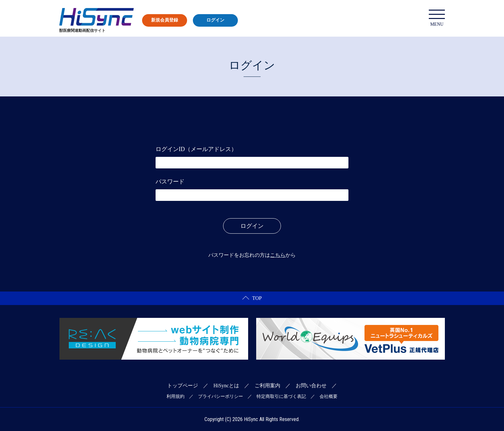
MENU (437, 18)
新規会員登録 (165, 20)
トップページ (183, 386)
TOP (252, 298)
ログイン (215, 20)
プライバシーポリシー (221, 396)
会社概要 (328, 396)
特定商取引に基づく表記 (281, 396)
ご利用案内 (267, 386)
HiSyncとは (226, 386)
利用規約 (175, 396)
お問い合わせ (311, 386)
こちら (278, 255)
